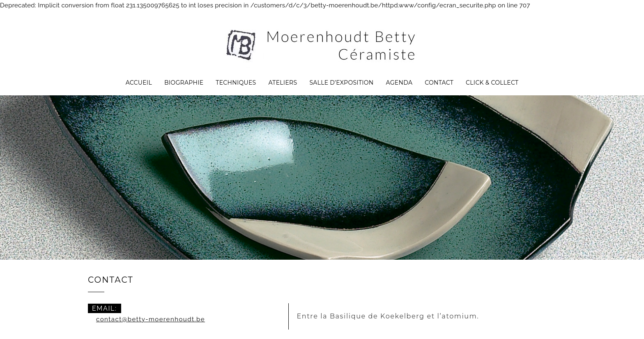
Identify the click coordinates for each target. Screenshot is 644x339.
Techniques (236, 83)
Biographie (184, 83)
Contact (439, 83)
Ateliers (283, 83)
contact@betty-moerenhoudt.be (151, 319)
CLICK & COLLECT (492, 83)
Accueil (139, 83)
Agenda (399, 83)
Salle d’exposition (341, 83)
